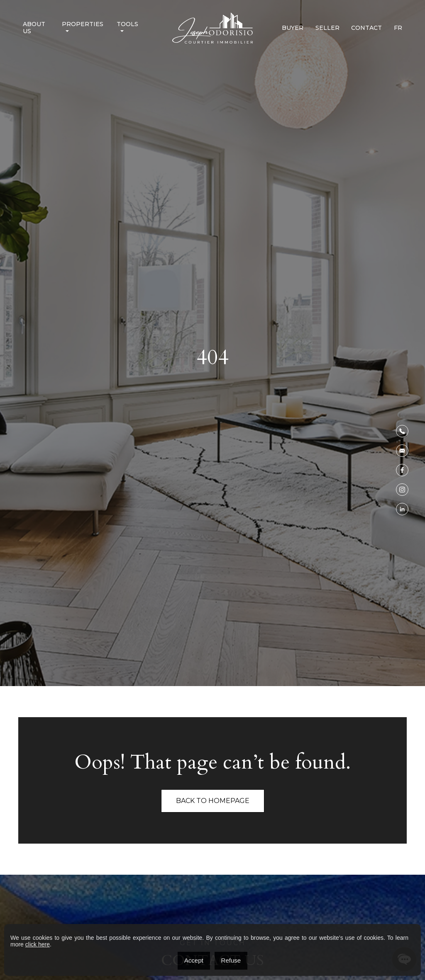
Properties (83, 24)
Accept (194, 960)
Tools (127, 24)
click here (38, 944)
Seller (327, 28)
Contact (366, 28)
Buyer (293, 28)
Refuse (231, 960)
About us (34, 28)
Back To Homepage (213, 801)
